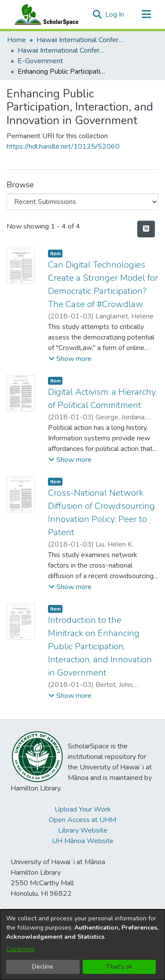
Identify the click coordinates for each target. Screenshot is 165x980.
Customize (20, 949)
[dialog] (82, 945)
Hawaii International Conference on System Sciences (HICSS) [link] (81, 40)
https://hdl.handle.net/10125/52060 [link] (63, 147)
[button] (97, 14)
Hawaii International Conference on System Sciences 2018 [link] (62, 50)
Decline (43, 967)
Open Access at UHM (82, 820)
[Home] (44, 14)
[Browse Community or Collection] (82, 202)
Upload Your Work (83, 809)
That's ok (119, 967)
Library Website (83, 830)
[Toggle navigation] (146, 14)
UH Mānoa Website (83, 841)
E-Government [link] (40, 61)
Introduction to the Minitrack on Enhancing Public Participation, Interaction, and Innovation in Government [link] (100, 646)
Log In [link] (115, 14)
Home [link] (16, 40)
